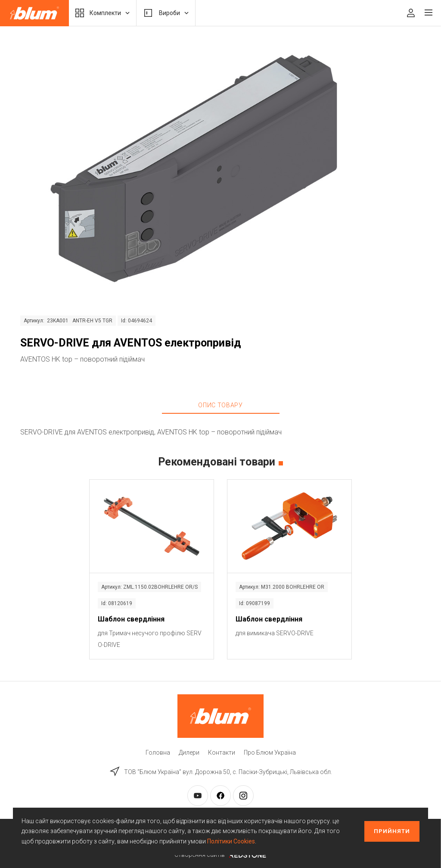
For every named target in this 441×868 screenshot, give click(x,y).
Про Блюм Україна (270, 752)
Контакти (222, 752)
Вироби (166, 13)
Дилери (189, 752)
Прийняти (392, 831)
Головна (158, 752)
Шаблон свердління (131, 619)
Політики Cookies (231, 841)
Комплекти (102, 13)
